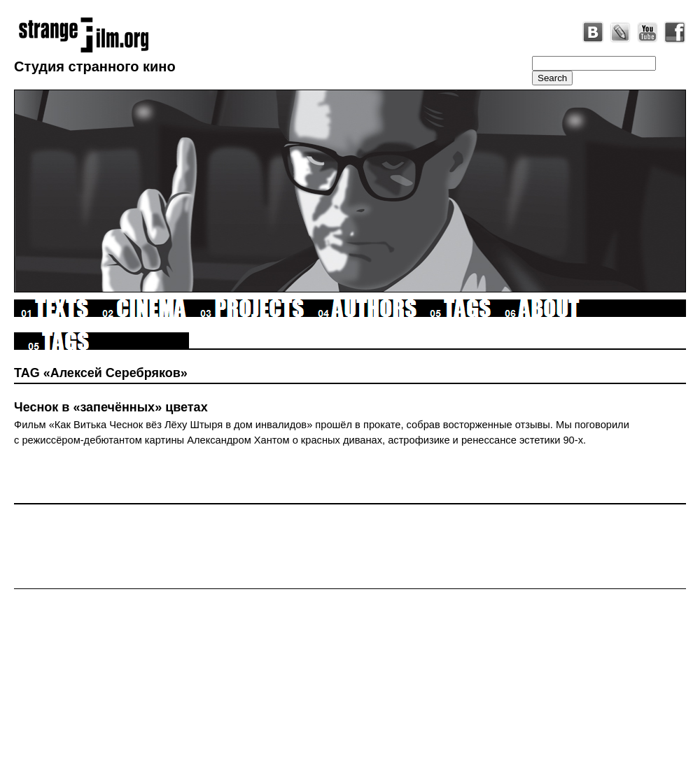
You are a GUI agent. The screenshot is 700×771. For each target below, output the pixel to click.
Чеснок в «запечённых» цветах (111, 407)
